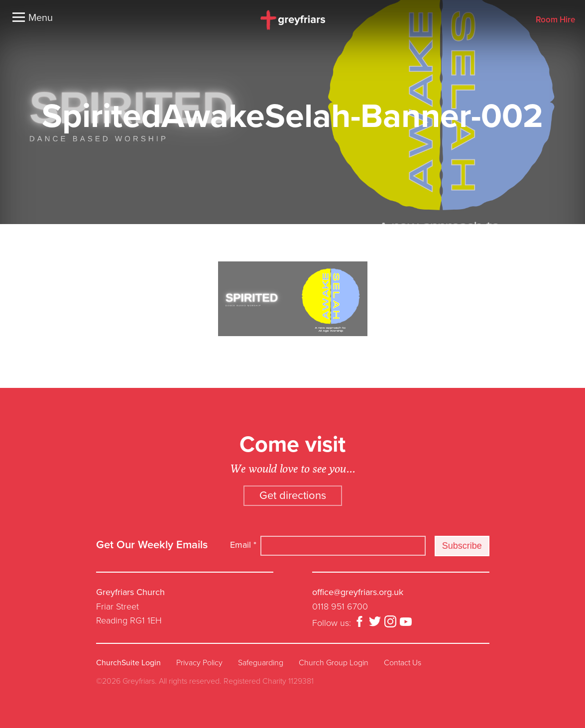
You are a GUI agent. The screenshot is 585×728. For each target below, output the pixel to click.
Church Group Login (334, 663)
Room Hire (555, 20)
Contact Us (403, 663)
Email (243, 545)
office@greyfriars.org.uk (358, 592)
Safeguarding (261, 663)
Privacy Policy (199, 663)
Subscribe (462, 546)
